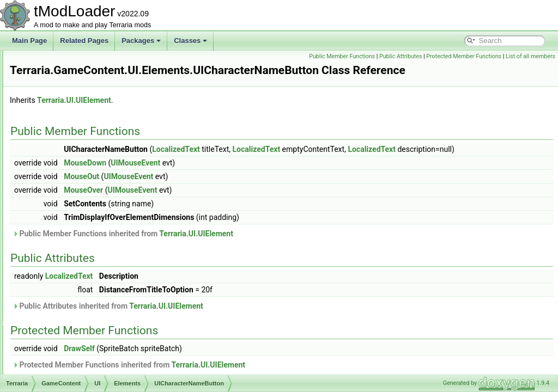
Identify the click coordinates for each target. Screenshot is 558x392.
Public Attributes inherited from (244, 330)
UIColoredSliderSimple (104, 266)
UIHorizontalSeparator (103, 373)
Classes (190, 41)
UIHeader (85, 362)
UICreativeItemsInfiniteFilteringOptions (127, 290)
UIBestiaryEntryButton (103, 86)
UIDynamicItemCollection (108, 326)
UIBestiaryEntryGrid (100, 98)
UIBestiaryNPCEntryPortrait (111, 170)
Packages (141, 41)
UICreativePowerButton (105, 302)
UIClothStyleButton (98, 230)
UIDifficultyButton (96, 314)
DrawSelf (216, 372)
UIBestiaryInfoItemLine (104, 146)
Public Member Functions (393, 56)
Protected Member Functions (515, 56)
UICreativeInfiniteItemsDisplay (115, 278)
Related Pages (84, 41)
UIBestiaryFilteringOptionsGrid (115, 134)
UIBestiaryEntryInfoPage (107, 122)
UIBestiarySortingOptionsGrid (114, 182)
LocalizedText (312, 161)
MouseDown (221, 187)
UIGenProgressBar (98, 338)
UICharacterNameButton (107, 218)
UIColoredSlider (94, 254)
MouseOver (220, 214)
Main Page (29, 41)
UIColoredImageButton (104, 242)
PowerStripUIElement (102, 62)
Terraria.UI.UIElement (210, 112)
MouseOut (218, 200)
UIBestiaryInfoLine (98, 158)
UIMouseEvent (272, 187)
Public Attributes (452, 56)
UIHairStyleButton (97, 350)
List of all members (530, 68)
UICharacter (89, 194)
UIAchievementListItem (104, 74)
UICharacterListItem (100, 206)
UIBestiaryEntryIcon (100, 110)
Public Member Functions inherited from (259, 258)
